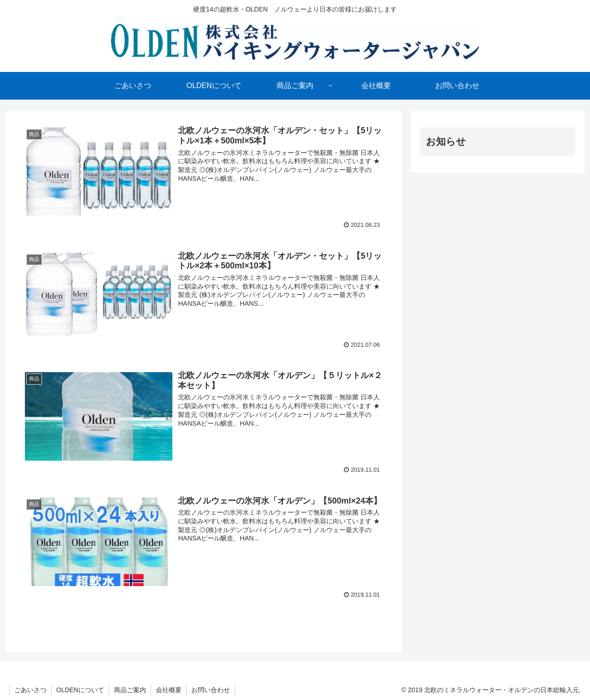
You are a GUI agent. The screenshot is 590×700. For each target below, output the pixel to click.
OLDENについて (80, 690)
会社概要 (169, 690)
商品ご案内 (130, 690)
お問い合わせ (211, 690)
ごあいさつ (30, 690)
